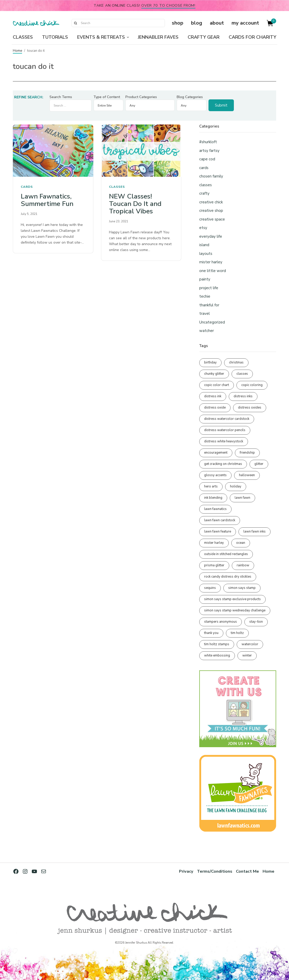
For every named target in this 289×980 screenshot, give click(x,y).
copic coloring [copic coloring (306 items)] (252, 385)
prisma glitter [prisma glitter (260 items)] (214, 565)
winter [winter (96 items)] (247, 655)
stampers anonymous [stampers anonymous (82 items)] (221, 622)
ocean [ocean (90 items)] (241, 543)
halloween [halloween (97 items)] (247, 475)
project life (209, 288)
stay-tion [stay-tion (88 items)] (256, 622)
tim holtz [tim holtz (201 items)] (237, 633)
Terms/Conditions (214, 871)
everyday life (211, 236)
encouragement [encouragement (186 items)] (216, 453)
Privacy (185, 871)
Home (17, 51)
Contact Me (247, 871)
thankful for (209, 305)
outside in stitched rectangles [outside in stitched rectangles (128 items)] (226, 554)
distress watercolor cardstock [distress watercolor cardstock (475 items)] (227, 419)
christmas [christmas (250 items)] (236, 362)
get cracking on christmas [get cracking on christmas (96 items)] (223, 464)
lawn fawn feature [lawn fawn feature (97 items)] (218, 531)
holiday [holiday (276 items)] (236, 486)
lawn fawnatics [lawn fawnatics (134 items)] (215, 509)
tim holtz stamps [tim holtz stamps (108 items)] (217, 644)
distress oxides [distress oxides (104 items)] (250, 408)
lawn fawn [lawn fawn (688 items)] (242, 498)
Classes (23, 37)
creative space (212, 219)
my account (245, 23)
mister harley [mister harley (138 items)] (214, 543)
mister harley (211, 262)
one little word (213, 271)
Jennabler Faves (158, 37)
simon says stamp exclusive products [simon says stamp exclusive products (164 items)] (232, 599)
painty (205, 279)
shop (178, 23)
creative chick (211, 202)
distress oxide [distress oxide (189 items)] (215, 408)
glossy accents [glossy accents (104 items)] (215, 475)
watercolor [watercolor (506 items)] (250, 644)
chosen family (211, 176)
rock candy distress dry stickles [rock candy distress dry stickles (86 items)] (228, 577)
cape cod (207, 159)
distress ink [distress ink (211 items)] (213, 396)
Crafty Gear (204, 37)
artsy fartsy (209, 151)
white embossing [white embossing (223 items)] (217, 655)
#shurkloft (208, 142)
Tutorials (55, 37)
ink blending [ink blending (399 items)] (213, 498)
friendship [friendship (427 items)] (247, 453)
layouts (206, 254)
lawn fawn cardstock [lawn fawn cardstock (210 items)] (220, 520)
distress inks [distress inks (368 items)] (243, 396)
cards (27, 187)
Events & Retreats (101, 37)
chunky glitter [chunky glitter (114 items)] (214, 374)
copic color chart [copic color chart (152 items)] (217, 385)
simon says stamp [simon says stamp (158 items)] (242, 588)
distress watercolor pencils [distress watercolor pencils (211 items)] (225, 430)
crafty (204, 193)
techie (205, 296)
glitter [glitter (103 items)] (259, 464)
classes (117, 187)
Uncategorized (212, 322)
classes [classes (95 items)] (242, 374)
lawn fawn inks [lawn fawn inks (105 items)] (255, 531)
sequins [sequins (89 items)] (210, 588)
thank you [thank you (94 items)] (211, 633)
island (204, 245)
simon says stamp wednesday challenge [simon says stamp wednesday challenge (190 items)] (235, 610)
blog (197, 23)
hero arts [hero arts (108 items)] (211, 486)
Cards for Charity (252, 37)
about (217, 23)
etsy (203, 228)
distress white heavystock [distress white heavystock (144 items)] (224, 441)
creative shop (211, 211)
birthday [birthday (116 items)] (210, 362)
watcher (207, 331)
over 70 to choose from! (168, 5)
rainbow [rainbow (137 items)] (243, 565)
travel (205, 314)
